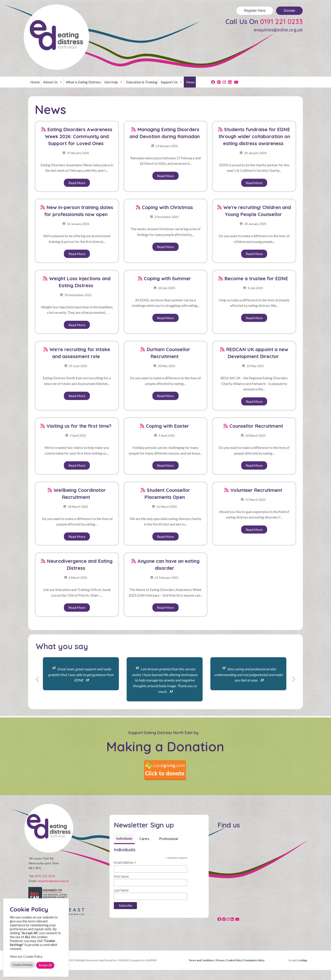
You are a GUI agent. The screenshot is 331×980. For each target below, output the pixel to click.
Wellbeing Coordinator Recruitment (80, 494)
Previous (37, 679)
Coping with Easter (167, 426)
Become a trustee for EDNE (256, 278)
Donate (289, 11)
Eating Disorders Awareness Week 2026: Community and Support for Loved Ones (79, 136)
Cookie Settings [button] (22, 965)
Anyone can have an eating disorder (168, 565)
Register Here (255, 11)
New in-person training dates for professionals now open (79, 211)
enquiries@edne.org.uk (278, 30)
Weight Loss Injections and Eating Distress (80, 282)
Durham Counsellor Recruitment (168, 353)
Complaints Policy (254, 970)
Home (35, 82)
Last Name (121, 890)
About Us (53, 82)
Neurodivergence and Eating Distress (80, 565)
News (190, 82)
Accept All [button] (45, 965)
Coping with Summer (167, 278)
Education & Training (142, 82)
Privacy (220, 970)
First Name (121, 877)
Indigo (304, 970)
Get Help (113, 82)
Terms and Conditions (201, 970)
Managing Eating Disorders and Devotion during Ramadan (165, 133)
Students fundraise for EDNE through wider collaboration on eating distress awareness (254, 136)
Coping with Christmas (167, 207)
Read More (77, 183)
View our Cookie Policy (26, 957)
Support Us (172, 82)
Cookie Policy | (235, 970)
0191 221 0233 (282, 21)
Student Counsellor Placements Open (167, 494)
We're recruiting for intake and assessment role (80, 353)
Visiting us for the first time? (79, 426)
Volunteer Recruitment (256, 490)
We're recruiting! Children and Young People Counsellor (257, 211)
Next (294, 679)
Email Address (125, 863)
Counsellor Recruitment (256, 426)
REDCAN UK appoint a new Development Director (257, 353)
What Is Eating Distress (83, 82)
